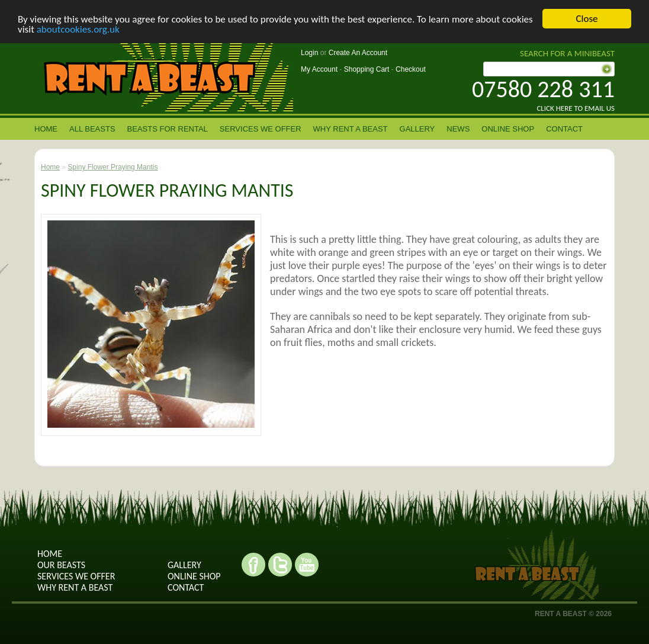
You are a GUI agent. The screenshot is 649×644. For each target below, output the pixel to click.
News (458, 129)
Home (46, 129)
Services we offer (261, 129)
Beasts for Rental (168, 129)
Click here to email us (576, 108)
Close (587, 19)
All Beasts (92, 129)
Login (309, 53)
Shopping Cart (367, 69)
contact (564, 129)
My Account (319, 69)
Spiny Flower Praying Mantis (113, 167)
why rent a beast (75, 587)
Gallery (417, 129)
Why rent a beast (351, 129)
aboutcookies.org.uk (78, 29)
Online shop (194, 576)
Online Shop (508, 129)
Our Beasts (61, 565)
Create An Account (358, 53)
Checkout (411, 69)
